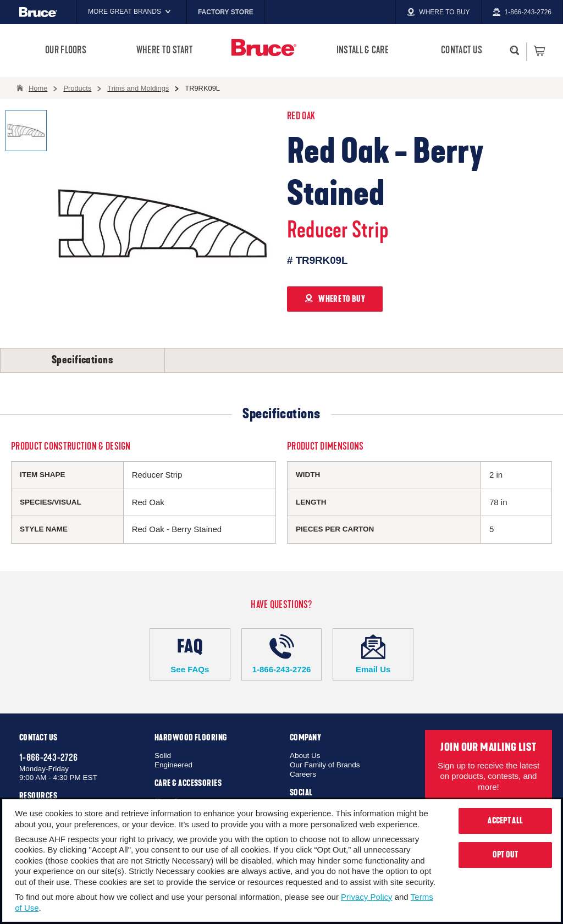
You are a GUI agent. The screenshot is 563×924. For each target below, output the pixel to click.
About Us (305, 756)
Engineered (173, 765)
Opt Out (506, 855)
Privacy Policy (366, 897)
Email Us (373, 654)
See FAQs (190, 654)
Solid (163, 756)
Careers (303, 774)
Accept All (505, 821)
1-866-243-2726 (282, 654)
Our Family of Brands (325, 765)
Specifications (82, 360)
